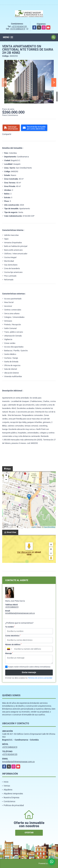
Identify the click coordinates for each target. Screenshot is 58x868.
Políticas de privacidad (14, 805)
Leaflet (34, 527)
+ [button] (6, 476)
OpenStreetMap (49, 527)
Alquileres (8, 790)
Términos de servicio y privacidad (40, 678)
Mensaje (9, 653)
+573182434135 (19, 26)
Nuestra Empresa (11, 797)
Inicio (6, 782)
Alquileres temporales (13, 794)
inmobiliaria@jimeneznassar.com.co (20, 613)
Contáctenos (9, 801)
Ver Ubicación (24, 552)
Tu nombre (10, 627)
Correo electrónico (13, 636)
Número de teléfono (13, 645)
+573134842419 (18, 29)
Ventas (7, 786)
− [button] (6, 480)
